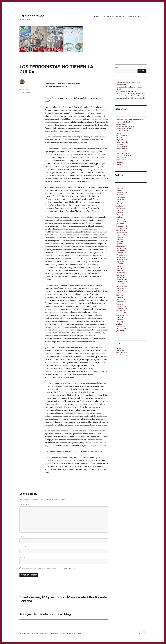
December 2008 (122, 226)
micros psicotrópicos (124, 155)
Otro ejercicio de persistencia (126, 91)
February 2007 (121, 275)
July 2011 (119, 202)
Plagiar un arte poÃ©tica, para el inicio (45, 634)
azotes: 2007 (121, 124)
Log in (119, 348)
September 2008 (122, 233)
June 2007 (120, 266)
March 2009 (121, 219)
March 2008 (121, 246)
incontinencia (121, 144)
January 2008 (121, 251)
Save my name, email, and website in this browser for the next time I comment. (49, 568)
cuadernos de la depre (124, 129)
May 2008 (120, 242)
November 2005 (122, 308)
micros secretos (122, 160)
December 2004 (122, 333)
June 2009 (120, 213)
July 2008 (120, 237)
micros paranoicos (123, 153)
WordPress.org (121, 355)
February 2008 (121, 248)
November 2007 (122, 255)
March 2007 (121, 273)
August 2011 (120, 199)
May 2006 (120, 295)
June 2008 (120, 239)
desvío (119, 133)
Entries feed (120, 350)
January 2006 (121, 304)
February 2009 (121, 222)
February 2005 (121, 329)
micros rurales (121, 158)
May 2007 (120, 268)
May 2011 (120, 204)
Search (117, 68)
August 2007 (121, 262)
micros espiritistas (123, 151)
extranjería (120, 138)
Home (97, 16)
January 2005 (121, 331)
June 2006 (120, 293)
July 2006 (120, 291)
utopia (119, 164)
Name (23, 537)
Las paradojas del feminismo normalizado (131, 98)
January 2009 (121, 224)
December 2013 (122, 193)
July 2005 (120, 317)
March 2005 (121, 326)
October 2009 (121, 208)
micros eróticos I (122, 147)
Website (23, 557)
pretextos (120, 162)
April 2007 (120, 271)
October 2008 (121, 231)
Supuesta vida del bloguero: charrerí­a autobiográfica (125, 16)
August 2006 (121, 288)
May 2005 (120, 322)
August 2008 (121, 235)
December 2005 (122, 306)
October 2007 (121, 257)
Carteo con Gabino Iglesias (125, 126)
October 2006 (121, 284)
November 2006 (122, 282)
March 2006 (121, 300)
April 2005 (120, 324)
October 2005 (121, 311)
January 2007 (121, 277)
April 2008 (120, 244)
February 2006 (121, 302)
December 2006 (122, 280)
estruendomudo (122, 135)
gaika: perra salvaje (123, 142)
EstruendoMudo (32, 16)
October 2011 (121, 197)
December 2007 (122, 253)
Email (23, 547)
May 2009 (120, 215)
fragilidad (120, 140)
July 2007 (120, 264)
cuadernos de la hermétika (125, 131)
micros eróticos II (122, 149)
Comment (24, 505)
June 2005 (120, 320)
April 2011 (120, 206)
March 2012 (120, 195)
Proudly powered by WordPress (71, 634)
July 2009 (120, 210)
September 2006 (122, 286)
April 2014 (120, 190)
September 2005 (122, 313)
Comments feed (122, 353)
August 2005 (121, 315)
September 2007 (122, 259)
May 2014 (120, 188)
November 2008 (122, 228)
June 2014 (120, 186)
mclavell (22, 86)
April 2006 (120, 297)
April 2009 (120, 217)
